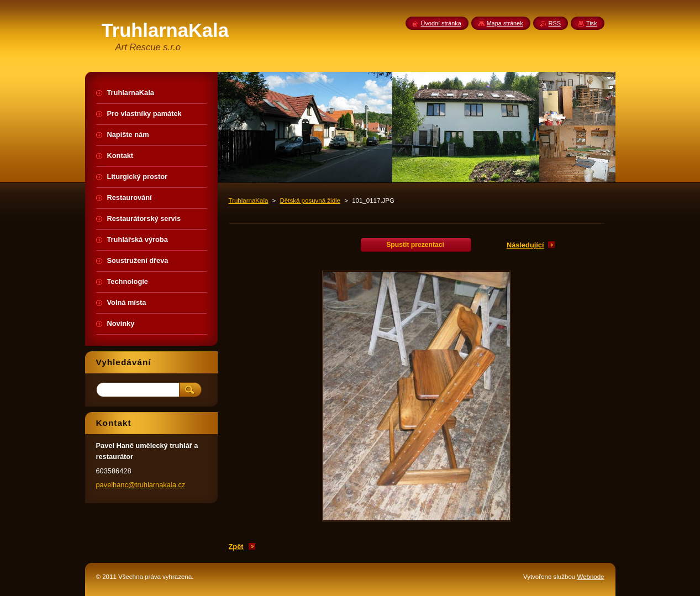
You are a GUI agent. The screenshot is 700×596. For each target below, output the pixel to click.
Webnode (590, 577)
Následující (525, 245)
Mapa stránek (505, 23)
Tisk (592, 23)
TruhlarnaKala (249, 201)
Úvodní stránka (441, 23)
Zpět (236, 547)
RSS (555, 23)
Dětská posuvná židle (310, 201)
